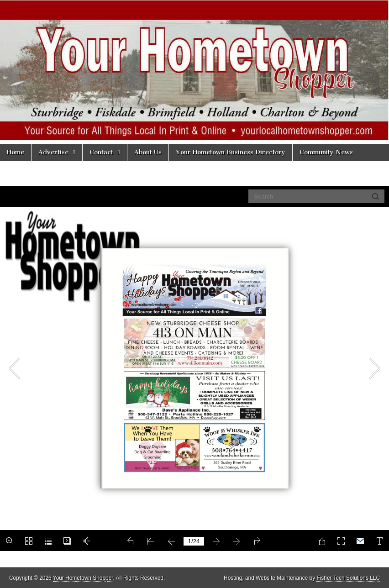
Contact (101, 152)
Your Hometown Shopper (83, 578)
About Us (148, 152)
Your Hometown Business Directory (231, 152)
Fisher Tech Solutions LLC (348, 578)
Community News (326, 152)
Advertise (53, 152)
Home (16, 152)
